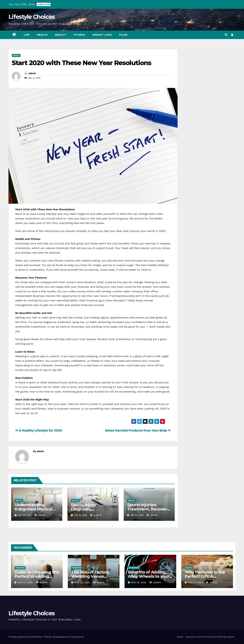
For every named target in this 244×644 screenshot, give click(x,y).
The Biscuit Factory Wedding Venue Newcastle (90, 576)
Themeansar (77, 637)
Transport (134, 568)
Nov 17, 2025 (195, 582)
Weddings (20, 568)
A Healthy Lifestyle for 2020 (39, 430)
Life (27, 35)
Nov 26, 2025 (82, 582)
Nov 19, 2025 (139, 582)
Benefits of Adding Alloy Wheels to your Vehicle (149, 576)
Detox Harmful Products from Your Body (138, 430)
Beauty (61, 35)
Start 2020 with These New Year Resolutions (82, 63)
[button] (226, 35)
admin (32, 73)
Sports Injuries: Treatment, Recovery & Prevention (148, 509)
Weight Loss (102, 35)
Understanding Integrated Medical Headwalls (33, 509)
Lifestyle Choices (32, 17)
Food (123, 35)
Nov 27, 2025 (25, 582)
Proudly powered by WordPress (26, 637)
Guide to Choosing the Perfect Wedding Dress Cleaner (37, 576)
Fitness (79, 35)
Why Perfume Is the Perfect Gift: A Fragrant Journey (205, 576)
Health (42, 35)
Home (180, 637)
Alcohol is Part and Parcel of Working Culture (210, 637)
